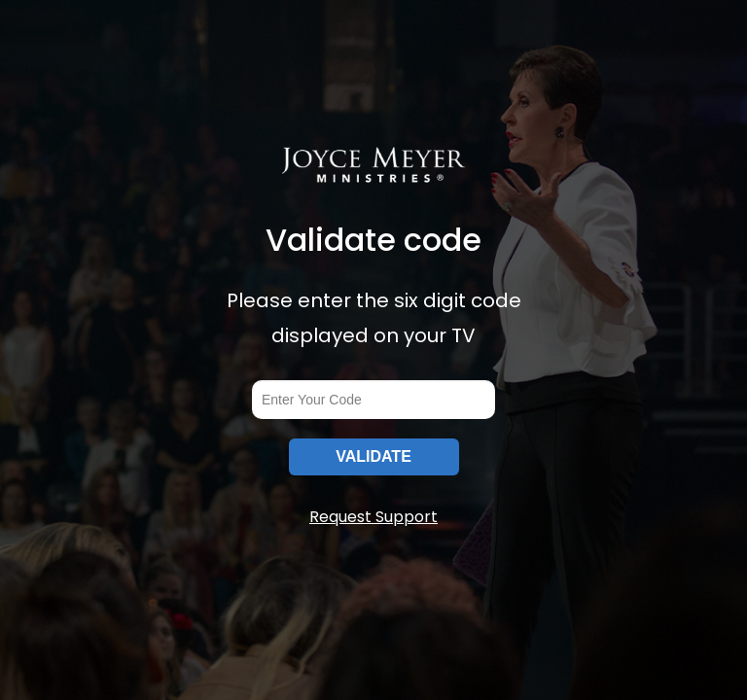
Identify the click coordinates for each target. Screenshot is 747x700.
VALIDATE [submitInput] (373, 456)
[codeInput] (373, 400)
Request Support (373, 517)
